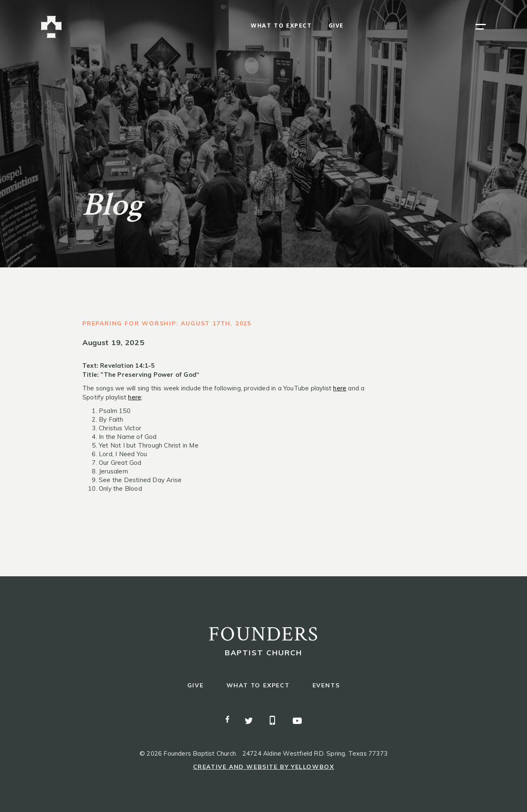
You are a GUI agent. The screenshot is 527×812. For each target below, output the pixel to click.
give (336, 26)
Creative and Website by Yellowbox (264, 767)
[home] (51, 27)
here (340, 388)
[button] (481, 27)
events (326, 686)
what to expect (281, 26)
